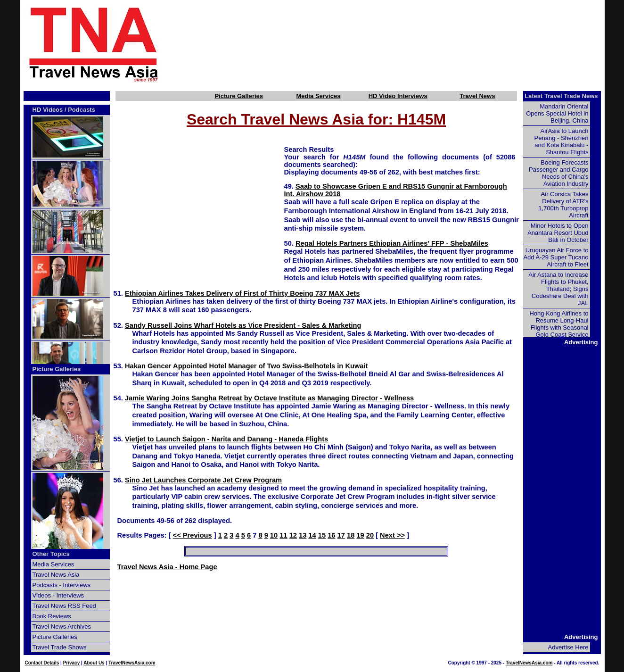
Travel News (477, 96)
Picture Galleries (239, 96)
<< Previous (193, 535)
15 (322, 535)
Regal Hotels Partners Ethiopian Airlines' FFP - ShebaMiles (392, 243)
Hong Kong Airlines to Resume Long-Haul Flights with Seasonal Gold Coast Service (559, 324)
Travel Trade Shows (60, 647)
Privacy (72, 663)
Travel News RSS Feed (64, 606)
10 (274, 535)
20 (370, 535)
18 (351, 535)
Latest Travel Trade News (561, 96)
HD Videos (48, 110)
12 (293, 535)
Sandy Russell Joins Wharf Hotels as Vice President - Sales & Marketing (243, 325)
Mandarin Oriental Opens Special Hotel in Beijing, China (557, 113)
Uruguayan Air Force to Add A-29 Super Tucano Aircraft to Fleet (556, 257)
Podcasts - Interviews (62, 585)
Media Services (318, 96)
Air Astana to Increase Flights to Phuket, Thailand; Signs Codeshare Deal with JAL (558, 289)
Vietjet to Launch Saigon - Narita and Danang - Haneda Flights (226, 439)
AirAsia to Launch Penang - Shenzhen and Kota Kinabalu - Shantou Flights (562, 141)
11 (283, 535)
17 (341, 535)
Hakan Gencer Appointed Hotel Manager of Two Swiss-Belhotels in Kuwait (246, 366)
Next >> (392, 535)
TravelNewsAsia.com (132, 663)
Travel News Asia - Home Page (167, 567)
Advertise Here (568, 647)
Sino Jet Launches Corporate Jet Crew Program (203, 480)
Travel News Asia (56, 575)
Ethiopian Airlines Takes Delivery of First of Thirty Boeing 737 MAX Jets (242, 293)
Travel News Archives (62, 626)
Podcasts (82, 110)
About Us (94, 663)
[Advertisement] (398, 44)
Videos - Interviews (58, 595)
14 (312, 535)
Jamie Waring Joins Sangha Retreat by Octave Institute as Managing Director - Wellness (269, 398)
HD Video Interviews (398, 96)
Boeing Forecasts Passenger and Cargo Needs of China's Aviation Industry (558, 173)
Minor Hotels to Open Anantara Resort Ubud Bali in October (558, 233)
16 (331, 535)
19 (360, 535)
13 (303, 535)
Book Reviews (52, 616)
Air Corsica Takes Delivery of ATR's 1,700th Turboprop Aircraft (563, 205)
